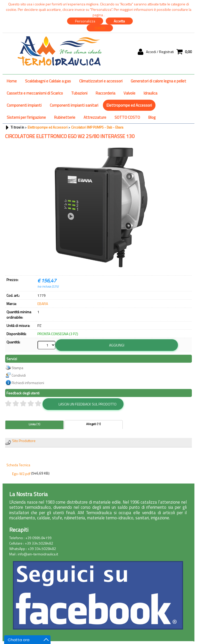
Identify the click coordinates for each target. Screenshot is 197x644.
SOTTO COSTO (127, 117)
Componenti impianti (24, 105)
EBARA (43, 304)
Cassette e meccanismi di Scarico (35, 93)
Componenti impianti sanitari (74, 105)
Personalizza (85, 21)
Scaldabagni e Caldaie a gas (48, 81)
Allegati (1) (93, 424)
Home (12, 81)
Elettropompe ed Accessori (129, 105)
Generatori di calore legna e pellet (158, 81)
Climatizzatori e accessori (101, 81)
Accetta (119, 21)
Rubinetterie (65, 117)
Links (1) (34, 424)
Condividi (19, 375)
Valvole (129, 93)
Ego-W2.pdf (21, 474)
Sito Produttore (24, 441)
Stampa (17, 368)
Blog (152, 117)
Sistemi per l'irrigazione (26, 117)
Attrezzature (95, 117)
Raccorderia (105, 93)
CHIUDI (100, 28)
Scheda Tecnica (18, 465)
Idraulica (150, 93)
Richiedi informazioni (28, 383)
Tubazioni (79, 93)
